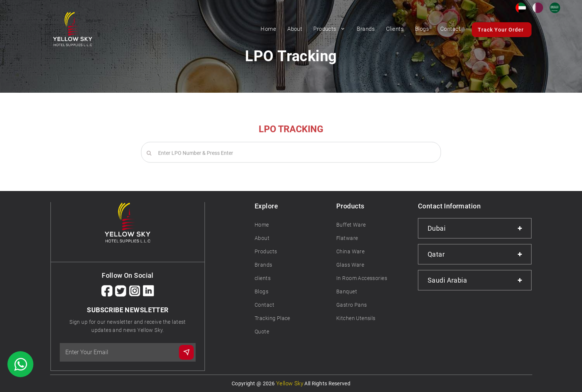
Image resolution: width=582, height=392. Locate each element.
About (262, 238)
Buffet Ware (351, 225)
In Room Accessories (362, 278)
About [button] (295, 29)
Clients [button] (395, 29)
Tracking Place (272, 318)
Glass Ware (350, 265)
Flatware (347, 238)
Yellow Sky (290, 383)
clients (263, 278)
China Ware (350, 251)
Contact (450, 29)
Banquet (347, 291)
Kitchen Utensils (356, 318)
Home (268, 29)
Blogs (261, 291)
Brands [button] (366, 29)
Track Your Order (501, 30)
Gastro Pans (352, 305)
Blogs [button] (422, 29)
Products (329, 29)
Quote (262, 332)
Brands (264, 265)
